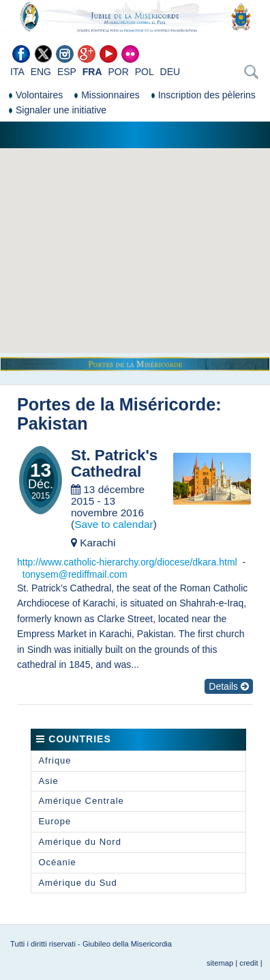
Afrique (55, 760)
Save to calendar (114, 524)
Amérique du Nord (80, 842)
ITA (17, 72)
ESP (67, 72)
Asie (48, 781)
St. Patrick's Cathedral (114, 464)
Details (229, 686)
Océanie (57, 862)
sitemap (220, 963)
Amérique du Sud (77, 883)
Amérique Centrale (81, 801)
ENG (41, 72)
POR (118, 72)
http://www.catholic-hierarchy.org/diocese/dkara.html (127, 562)
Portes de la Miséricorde (116, 404)
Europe (55, 821)
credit (249, 963)
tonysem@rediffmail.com (75, 574)
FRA (92, 72)
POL (145, 72)
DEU (170, 72)
